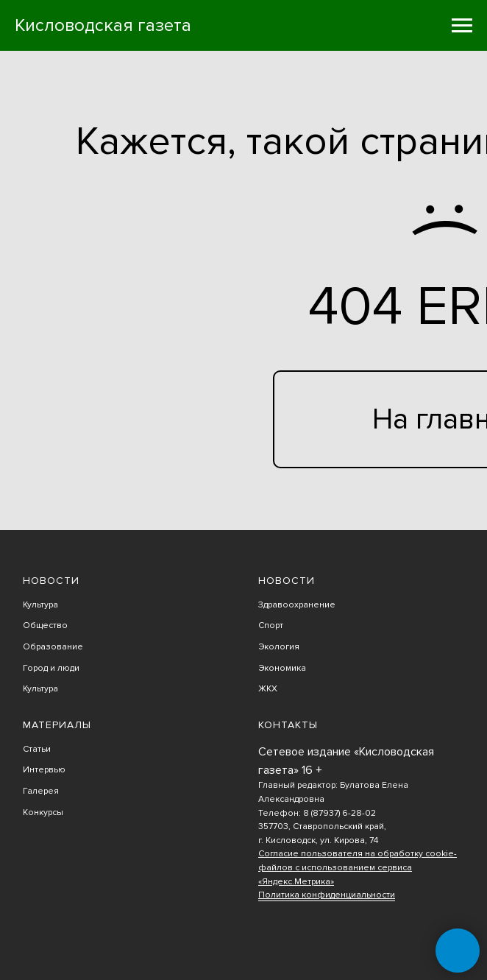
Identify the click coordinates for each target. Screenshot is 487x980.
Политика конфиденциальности (327, 895)
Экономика (282, 668)
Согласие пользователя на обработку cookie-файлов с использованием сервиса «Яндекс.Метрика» (358, 867)
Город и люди (51, 668)
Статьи (37, 749)
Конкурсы (43, 812)
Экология (279, 647)
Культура (40, 605)
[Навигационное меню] (462, 26)
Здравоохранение (297, 605)
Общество (45, 625)
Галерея (41, 791)
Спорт (271, 625)
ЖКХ (268, 689)
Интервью (44, 770)
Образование (53, 647)
